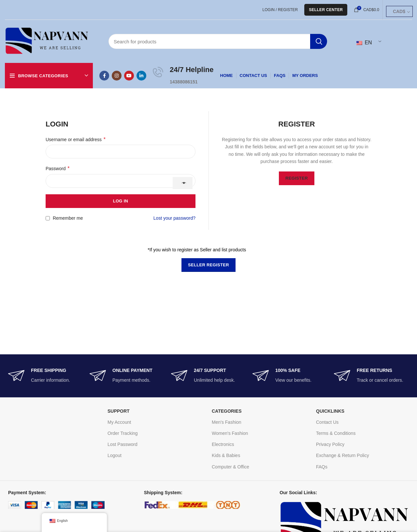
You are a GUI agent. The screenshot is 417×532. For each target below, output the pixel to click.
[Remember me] (48, 218)
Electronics (223, 444)
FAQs (322, 467)
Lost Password (122, 444)
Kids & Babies (226, 455)
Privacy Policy (330, 444)
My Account (119, 422)
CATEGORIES (227, 411)
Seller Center (326, 10)
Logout (115, 455)
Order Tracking (123, 433)
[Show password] (183, 183)
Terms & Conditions (336, 433)
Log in (121, 201)
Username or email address (76, 139)
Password (58, 168)
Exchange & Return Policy (343, 455)
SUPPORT (119, 411)
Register (297, 178)
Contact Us (327, 422)
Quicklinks (330, 411)
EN (364, 43)
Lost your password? (174, 218)
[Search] (218, 41)
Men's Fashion (227, 422)
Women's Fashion (230, 433)
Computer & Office (230, 467)
